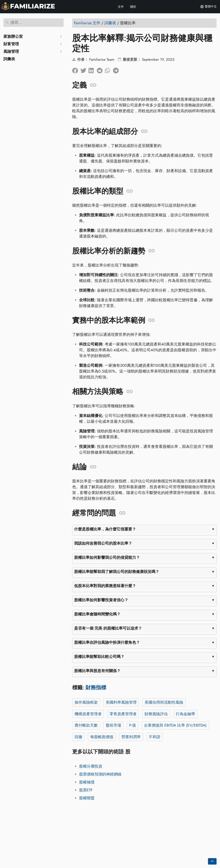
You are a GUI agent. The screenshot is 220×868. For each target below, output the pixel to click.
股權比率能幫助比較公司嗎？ (99, 657)
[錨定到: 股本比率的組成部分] (144, 131)
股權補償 (87, 782)
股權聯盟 (87, 798)
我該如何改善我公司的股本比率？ (103, 543)
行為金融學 (185, 714)
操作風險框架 (86, 702)
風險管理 (11, 52)
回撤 (78, 737)
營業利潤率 (131, 737)
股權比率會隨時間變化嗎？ (97, 614)
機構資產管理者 (88, 714)
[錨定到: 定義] (93, 85)
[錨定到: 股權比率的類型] (130, 191)
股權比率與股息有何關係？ (97, 671)
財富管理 (11, 44)
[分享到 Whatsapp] (109, 70)
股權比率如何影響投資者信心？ (101, 600)
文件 (121, 7)
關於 (133, 7)
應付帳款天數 (86, 725)
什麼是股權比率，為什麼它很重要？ (105, 529)
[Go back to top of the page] (212, 861)
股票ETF (86, 790)
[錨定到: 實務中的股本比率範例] (152, 320)
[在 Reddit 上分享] (101, 70)
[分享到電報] (117, 70)
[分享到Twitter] (84, 70)
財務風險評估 (156, 714)
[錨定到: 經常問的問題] (122, 513)
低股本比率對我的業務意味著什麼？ (105, 586)
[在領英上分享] (93, 70)
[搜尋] (34, 23)
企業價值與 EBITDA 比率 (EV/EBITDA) (175, 725)
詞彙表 (9, 59)
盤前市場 (113, 725)
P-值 (133, 725)
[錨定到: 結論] (93, 467)
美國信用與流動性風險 (164, 702)
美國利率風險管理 (121, 702)
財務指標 (96, 687)
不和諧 (154, 737)
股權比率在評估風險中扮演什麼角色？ (107, 642)
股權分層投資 (91, 766)
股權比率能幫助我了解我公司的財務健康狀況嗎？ (117, 572)
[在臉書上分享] (76, 70)
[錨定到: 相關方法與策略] (130, 392)
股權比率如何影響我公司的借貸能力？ (107, 557)
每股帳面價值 (102, 737)
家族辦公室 (13, 36)
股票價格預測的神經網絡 (100, 774)
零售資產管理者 (123, 714)
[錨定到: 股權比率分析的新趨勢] (152, 251)
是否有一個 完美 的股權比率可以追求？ (108, 628)
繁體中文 (208, 7)
